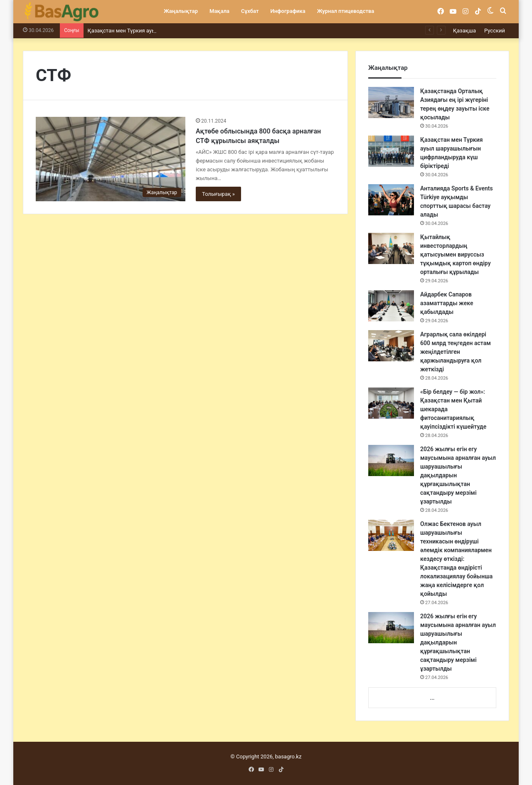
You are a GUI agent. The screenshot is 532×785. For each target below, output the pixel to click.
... (432, 698)
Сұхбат (250, 11)
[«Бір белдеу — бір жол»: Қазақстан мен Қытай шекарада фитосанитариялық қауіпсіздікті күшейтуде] (391, 403)
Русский (495, 31)
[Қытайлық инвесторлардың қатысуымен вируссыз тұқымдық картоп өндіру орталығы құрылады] (391, 248)
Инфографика (288, 11)
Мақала (219, 11)
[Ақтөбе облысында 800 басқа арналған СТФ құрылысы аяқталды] (111, 159)
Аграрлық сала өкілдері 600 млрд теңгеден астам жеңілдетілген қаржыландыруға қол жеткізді (456, 352)
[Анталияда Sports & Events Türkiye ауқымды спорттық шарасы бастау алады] (391, 200)
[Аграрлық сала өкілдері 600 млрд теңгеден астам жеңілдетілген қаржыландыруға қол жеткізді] (391, 346)
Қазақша (464, 31)
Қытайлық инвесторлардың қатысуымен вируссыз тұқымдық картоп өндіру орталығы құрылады (456, 254)
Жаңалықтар (181, 11)
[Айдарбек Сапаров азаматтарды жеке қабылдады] (391, 306)
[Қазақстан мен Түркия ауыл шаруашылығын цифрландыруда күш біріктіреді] (391, 151)
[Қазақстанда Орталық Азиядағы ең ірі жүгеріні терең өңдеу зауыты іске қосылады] (391, 102)
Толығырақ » (218, 194)
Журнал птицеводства (346, 11)
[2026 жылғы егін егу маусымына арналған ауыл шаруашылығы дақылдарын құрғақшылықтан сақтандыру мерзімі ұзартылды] (391, 460)
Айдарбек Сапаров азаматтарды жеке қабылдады (447, 303)
